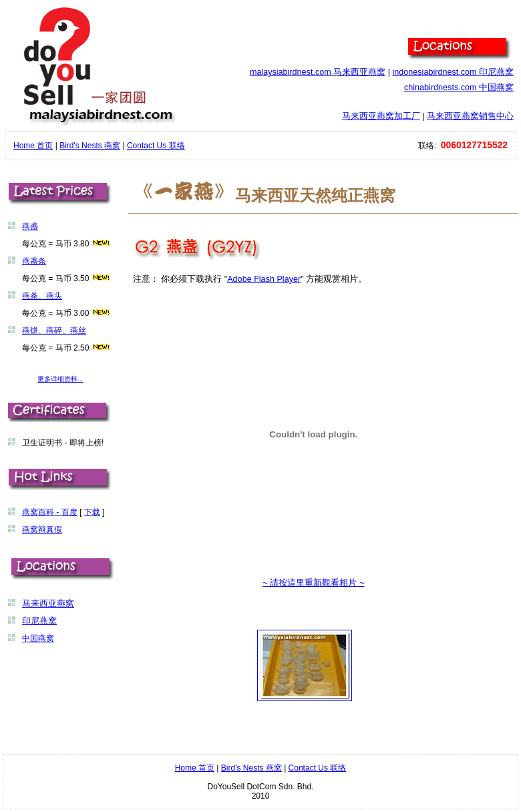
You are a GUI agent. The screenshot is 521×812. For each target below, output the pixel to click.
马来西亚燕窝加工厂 (381, 116)
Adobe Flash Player (264, 279)
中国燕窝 (38, 638)
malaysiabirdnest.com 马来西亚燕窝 (318, 72)
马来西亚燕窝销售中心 (470, 116)
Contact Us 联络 (156, 146)
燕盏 (30, 226)
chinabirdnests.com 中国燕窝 (459, 87)
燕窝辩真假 (42, 530)
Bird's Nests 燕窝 (90, 146)
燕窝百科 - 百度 (50, 512)
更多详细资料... (60, 379)
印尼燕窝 (39, 621)
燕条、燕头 (42, 296)
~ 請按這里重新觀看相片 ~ (314, 583)
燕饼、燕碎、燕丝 (54, 331)
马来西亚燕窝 (48, 604)
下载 (92, 512)
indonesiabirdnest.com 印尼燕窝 (453, 72)
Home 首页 (33, 146)
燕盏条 (34, 261)
